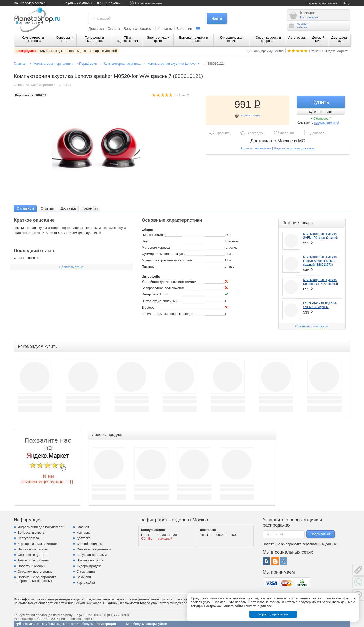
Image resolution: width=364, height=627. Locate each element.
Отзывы (65, 85)
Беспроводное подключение (163, 288)
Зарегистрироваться (322, 3)
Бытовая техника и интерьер (194, 39)
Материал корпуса (156, 247)
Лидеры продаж (89, 566)
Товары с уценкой (103, 51)
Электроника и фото (158, 39)
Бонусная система (139, 29)
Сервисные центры (32, 555)
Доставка (96, 29)
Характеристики (43, 85)
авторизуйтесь (157, 624)
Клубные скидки (52, 51)
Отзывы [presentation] (47, 208)
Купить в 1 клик (321, 112)
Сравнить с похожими (312, 326)
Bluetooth (149, 307)
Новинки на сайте (90, 560)
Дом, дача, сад (340, 39)
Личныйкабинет (299, 26)
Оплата (114, 29)
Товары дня (77, 51)
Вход (346, 3)
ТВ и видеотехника (127, 39)
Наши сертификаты (33, 549)
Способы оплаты (89, 544)
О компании (86, 571)
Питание (148, 266)
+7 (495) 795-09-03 (78, 3)
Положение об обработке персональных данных (37, 579)
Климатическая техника (232, 39)
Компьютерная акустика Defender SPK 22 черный (321, 282)
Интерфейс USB (154, 294)
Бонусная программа (93, 555)
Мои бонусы (135, 624)
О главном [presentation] (25, 208)
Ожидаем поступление (35, 571)
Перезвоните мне (149, 3)
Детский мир (318, 39)
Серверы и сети (64, 39)
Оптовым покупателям (94, 549)
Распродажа (26, 51)
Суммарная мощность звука (163, 254)
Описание (21, 85)
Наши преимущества (268, 51)
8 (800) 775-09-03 (110, 3)
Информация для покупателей (41, 527)
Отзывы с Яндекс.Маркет (328, 51)
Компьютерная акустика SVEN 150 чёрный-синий (321, 236)
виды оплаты (251, 115)
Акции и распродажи (33, 560)
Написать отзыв (72, 267)
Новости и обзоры (31, 566)
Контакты (165, 29)
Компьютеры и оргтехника (33, 39)
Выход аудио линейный (160, 301)
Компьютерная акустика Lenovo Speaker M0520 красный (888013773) (320, 261)
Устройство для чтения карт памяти (169, 282)
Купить (321, 102)
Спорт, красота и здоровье (268, 39)
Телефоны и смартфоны (95, 39)
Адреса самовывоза (256, 148)
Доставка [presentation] (68, 208)
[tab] (25, 208)
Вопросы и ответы (31, 533)
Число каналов (153, 235)
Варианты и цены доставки (294, 148)
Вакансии (184, 29)
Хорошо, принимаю (273, 614)
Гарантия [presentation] (90, 208)
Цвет (145, 241)
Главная (20, 64)
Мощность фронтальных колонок (167, 260)
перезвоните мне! (327, 123)
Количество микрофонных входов (167, 314)
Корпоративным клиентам (38, 544)
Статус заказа (28, 538)
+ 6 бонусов (321, 118)
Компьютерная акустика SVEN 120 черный (320, 305)
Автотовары (298, 38)
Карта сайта (86, 583)
